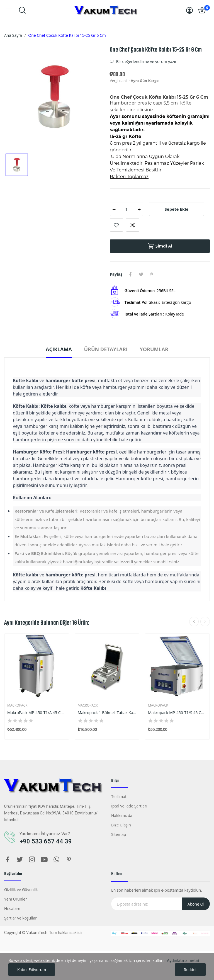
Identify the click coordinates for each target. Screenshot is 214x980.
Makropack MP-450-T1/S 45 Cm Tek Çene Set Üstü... (177, 713)
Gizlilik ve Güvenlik (21, 890)
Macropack (17, 705)
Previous (194, 622)
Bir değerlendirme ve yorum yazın (146, 61)
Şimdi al (160, 246)
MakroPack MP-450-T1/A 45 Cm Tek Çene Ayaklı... (37, 713)
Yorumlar (154, 349)
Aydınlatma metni (183, 960)
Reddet (190, 970)
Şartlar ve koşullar (20, 918)
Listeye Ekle (116, 225)
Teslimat (119, 796)
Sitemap (119, 834)
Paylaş (130, 274)
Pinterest (152, 274)
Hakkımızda (122, 815)
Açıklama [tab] (59, 349)
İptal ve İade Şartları (129, 806)
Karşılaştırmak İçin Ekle (133, 225)
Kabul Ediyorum (32, 970)
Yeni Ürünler (16, 899)
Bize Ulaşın (121, 825)
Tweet (141, 274)
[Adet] (127, 209)
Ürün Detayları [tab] (106, 349)
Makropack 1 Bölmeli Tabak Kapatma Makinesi (107, 713)
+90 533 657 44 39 (46, 841)
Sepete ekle (177, 209)
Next (205, 622)
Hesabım (12, 909)
